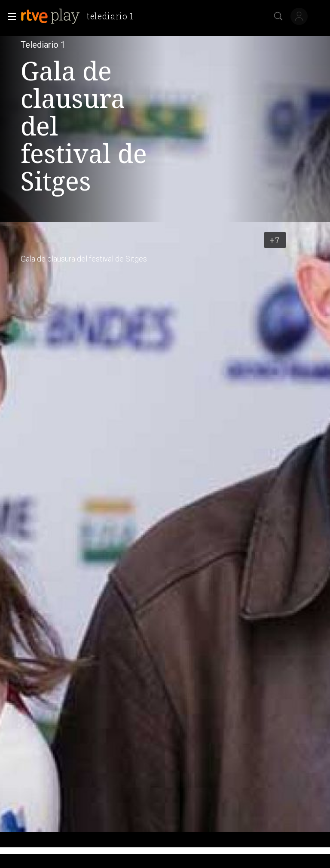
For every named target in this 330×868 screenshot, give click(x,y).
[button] (9, 16)
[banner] (81, 16)
